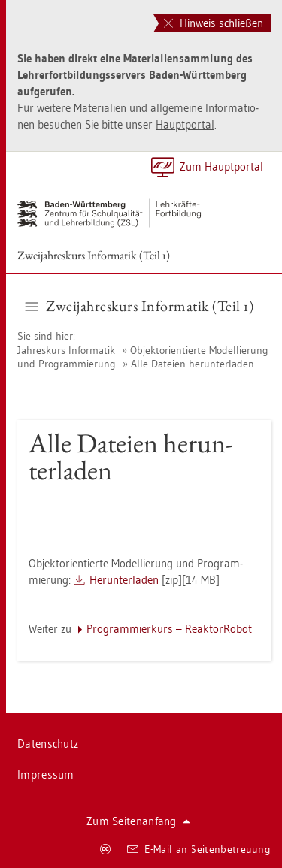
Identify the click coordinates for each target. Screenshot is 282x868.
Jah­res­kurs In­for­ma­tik (68, 350)
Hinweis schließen (214, 23)
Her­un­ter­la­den (124, 580)
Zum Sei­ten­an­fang (138, 821)
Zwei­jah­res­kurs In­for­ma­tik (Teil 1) (94, 255)
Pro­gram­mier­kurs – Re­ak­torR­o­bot (169, 629)
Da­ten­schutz (48, 744)
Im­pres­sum (46, 774)
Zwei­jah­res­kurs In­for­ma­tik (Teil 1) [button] (140, 306)
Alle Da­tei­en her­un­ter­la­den (193, 364)
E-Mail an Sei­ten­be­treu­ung (199, 849)
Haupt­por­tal (185, 124)
